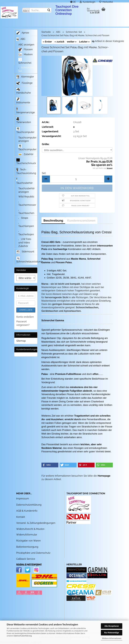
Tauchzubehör (24, 181)
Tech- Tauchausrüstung (26, 171)
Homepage (104, 476)
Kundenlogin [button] (87, 2)
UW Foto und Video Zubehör (25, 242)
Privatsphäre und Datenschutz (33, 553)
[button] (73, 1)
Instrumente (23, 101)
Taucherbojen (26, 233)
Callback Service (26, 559)
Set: (44, 173)
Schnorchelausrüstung (27, 260)
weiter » (72, 42)
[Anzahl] (77, 179)
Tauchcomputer (25, 130)
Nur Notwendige (112, 633)
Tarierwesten (24, 120)
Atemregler (25, 77)
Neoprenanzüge (26, 111)
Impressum (23, 499)
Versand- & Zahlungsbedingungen (36, 523)
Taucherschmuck (26, 162)
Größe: (46, 144)
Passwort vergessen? (23, 323)
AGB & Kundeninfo (27, 511)
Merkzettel (106, 2)
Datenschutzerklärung (23, 636)
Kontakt (21, 517)
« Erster (47, 42)
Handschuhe (24, 91)
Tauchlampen (26, 225)
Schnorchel (25, 61)
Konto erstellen (25, 317)
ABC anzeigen (26, 45)
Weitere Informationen (112, 638)
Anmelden (26, 310)
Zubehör (26, 154)
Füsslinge (24, 83)
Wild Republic (26, 197)
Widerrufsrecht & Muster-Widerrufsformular (31, 532)
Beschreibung (53, 220)
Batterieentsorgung (27, 547)
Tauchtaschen (26, 212)
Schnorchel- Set (27, 69)
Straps (23, 218)
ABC (21, 39)
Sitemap (21, 341)
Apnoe (23, 33)
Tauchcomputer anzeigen (27, 139)
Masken (26, 55)
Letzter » (84, 42)
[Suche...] (26, 10)
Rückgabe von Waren (28, 541)
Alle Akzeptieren (112, 626)
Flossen (26, 50)
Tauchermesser (27, 203)
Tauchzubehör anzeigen (26, 190)
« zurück (59, 42)
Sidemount (25, 252)
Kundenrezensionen (81, 220)
